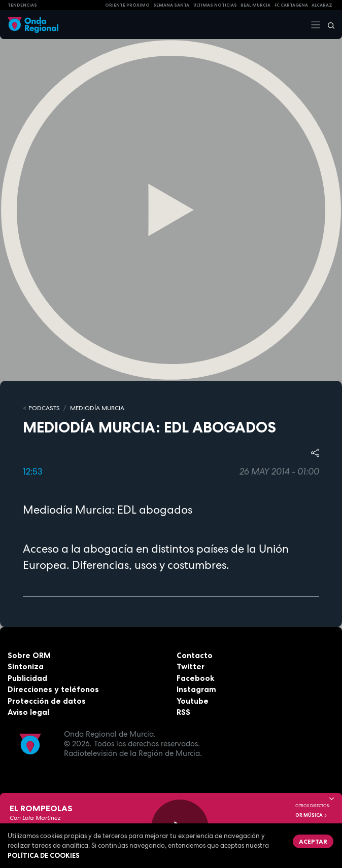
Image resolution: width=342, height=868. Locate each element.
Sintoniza (26, 666)
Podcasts (44, 408)
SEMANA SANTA (171, 5)
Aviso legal (28, 712)
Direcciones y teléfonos (53, 689)
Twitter (191, 666)
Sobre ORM (29, 655)
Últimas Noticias (215, 5)
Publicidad (27, 678)
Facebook (195, 678)
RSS (183, 712)
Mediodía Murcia (97, 408)
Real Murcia (255, 5)
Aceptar (313, 841)
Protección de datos (47, 701)
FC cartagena (291, 5)
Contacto (195, 655)
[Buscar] (328, 25)
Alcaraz (322, 5)
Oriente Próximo (127, 5)
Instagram (196, 689)
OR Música (312, 815)
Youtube (193, 701)
